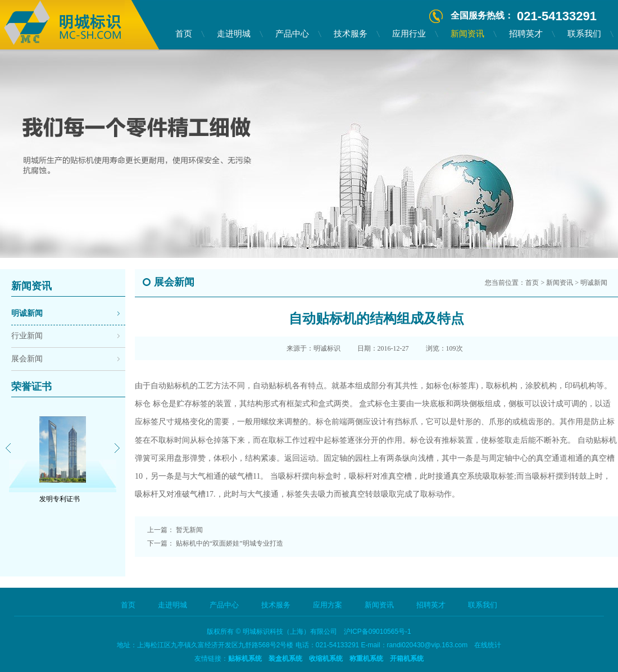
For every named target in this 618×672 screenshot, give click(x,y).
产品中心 (292, 34)
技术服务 (351, 34)
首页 (184, 34)
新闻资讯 (467, 34)
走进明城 (234, 34)
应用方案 (328, 605)
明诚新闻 (27, 313)
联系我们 (584, 34)
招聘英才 (526, 34)
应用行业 (409, 34)
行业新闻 (27, 336)
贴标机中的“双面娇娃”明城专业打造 (230, 543)
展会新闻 (27, 359)
